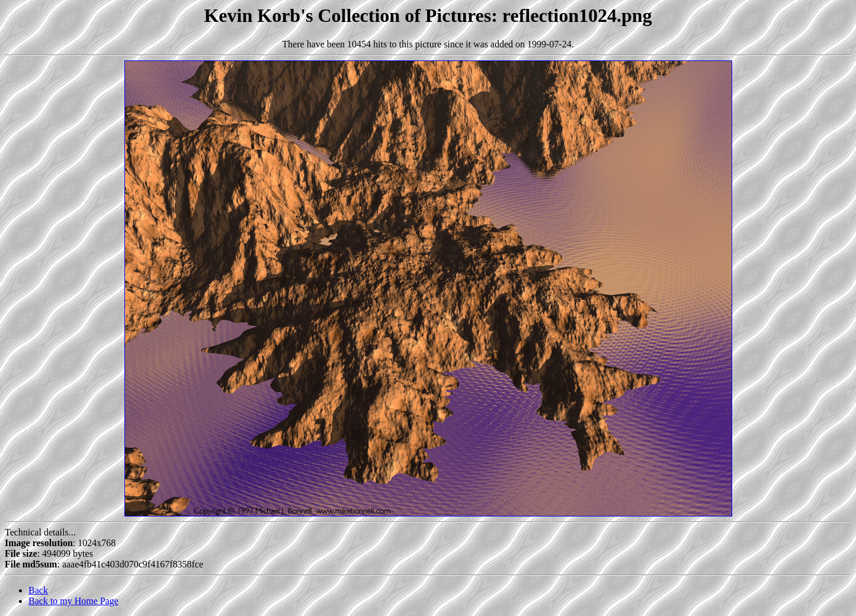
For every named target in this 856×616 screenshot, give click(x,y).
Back (38, 590)
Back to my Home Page (73, 601)
